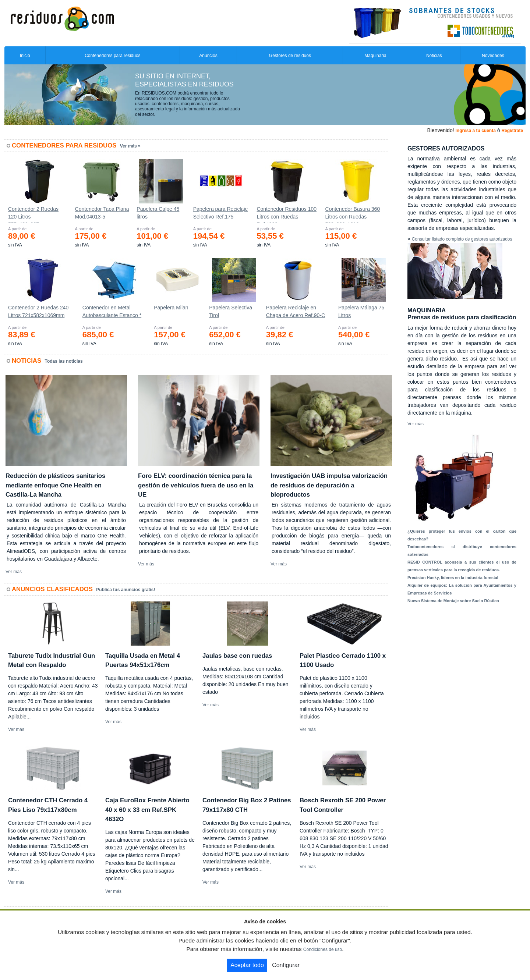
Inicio (25, 56)
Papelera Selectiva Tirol (231, 311)
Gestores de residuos (290, 56)
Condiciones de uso (323, 949)
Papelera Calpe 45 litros (158, 213)
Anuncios (208, 56)
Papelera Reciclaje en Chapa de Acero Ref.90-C (296, 311)
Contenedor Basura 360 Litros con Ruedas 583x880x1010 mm (353, 214)
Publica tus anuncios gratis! (126, 590)
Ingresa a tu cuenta (475, 131)
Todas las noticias (64, 361)
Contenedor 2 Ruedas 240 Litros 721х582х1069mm (38, 311)
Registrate (512, 131)
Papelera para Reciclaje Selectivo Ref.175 (221, 213)
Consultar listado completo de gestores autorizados (462, 239)
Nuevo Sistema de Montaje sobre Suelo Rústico (453, 601)
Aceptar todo (247, 965)
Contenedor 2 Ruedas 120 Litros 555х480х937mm (33, 214)
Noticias (434, 56)
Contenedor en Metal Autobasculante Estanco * (112, 311)
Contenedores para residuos (112, 56)
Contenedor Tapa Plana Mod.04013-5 (102, 213)
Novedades (493, 56)
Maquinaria (375, 56)
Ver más (14, 572)
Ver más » (130, 146)
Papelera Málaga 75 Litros (361, 311)
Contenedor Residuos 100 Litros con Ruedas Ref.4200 (287, 214)
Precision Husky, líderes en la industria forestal (453, 578)
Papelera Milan (171, 308)
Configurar (286, 965)
